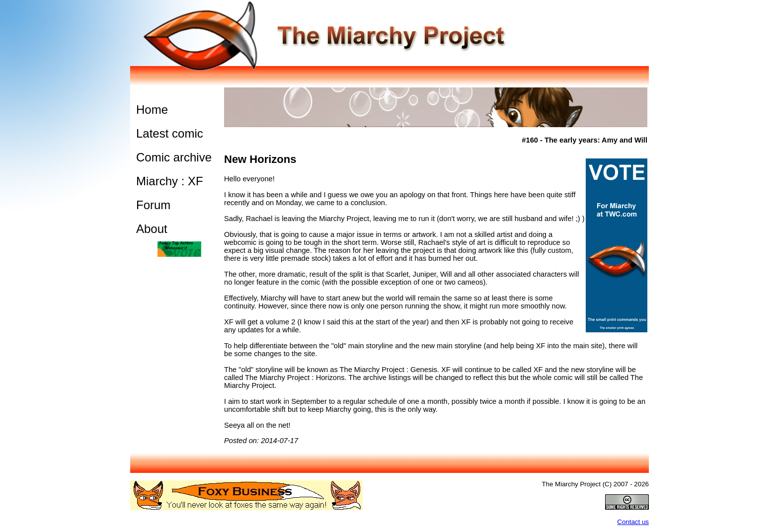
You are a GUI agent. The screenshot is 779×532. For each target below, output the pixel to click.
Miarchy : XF (170, 181)
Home (152, 110)
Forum (153, 205)
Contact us (633, 522)
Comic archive (174, 157)
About (152, 229)
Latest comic (170, 133)
